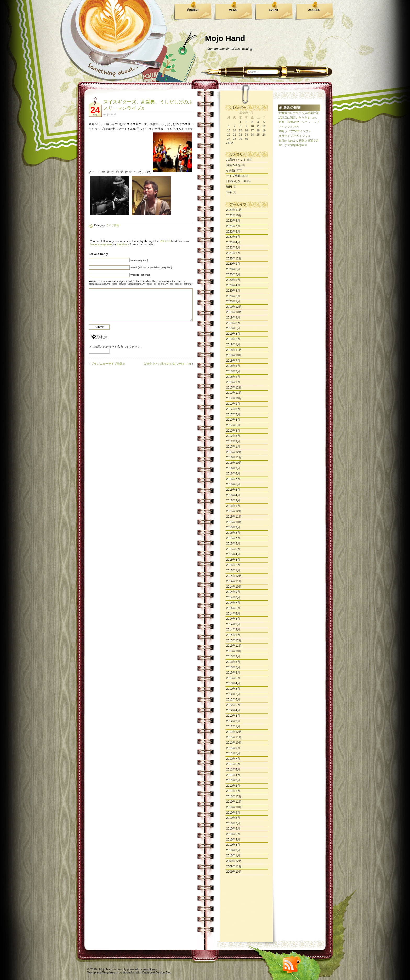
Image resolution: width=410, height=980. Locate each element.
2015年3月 (233, 560)
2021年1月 (233, 253)
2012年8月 (233, 689)
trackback (123, 244)
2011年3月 (233, 780)
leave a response (101, 244)
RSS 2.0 (165, 241)
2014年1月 (233, 635)
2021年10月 (234, 215)
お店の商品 (233, 165)
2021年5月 (233, 237)
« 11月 (230, 143)
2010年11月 (234, 802)
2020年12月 (234, 258)
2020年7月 (233, 274)
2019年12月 (234, 307)
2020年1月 (233, 301)
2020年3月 (233, 291)
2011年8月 (233, 753)
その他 (230, 170)
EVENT (274, 10)
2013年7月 (233, 667)
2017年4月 (233, 431)
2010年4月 (233, 839)
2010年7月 (233, 823)
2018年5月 (233, 366)
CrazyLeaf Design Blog (157, 972)
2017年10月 (234, 398)
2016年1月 (233, 506)
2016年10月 (234, 463)
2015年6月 (233, 543)
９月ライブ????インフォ (295, 136)
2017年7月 (233, 414)
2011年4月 (233, 775)
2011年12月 (234, 732)
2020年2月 (233, 296)
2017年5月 (233, 425)
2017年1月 (233, 446)
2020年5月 (233, 280)
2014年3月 (233, 624)
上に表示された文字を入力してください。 (116, 347)
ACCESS (314, 10)
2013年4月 (233, 683)
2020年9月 (233, 264)
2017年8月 (233, 409)
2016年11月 (234, 457)
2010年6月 (233, 828)
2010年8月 (233, 818)
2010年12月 (234, 796)
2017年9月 (233, 404)
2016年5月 (233, 490)
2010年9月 (233, 813)
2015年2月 (233, 565)
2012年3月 (233, 716)
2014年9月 (233, 592)
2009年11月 (234, 866)
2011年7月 (233, 759)
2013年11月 (234, 646)
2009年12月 (234, 861)
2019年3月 (233, 334)
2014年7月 (233, 603)
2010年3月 (233, 845)
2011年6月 (233, 764)
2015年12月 (234, 511)
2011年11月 (234, 737)
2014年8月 (233, 597)
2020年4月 (233, 285)
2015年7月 (233, 538)
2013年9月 (233, 656)
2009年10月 (234, 872)
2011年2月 (233, 786)
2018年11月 (234, 350)
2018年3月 (233, 371)
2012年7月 (233, 694)
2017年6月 (233, 420)
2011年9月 (233, 748)
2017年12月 (234, 387)
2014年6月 (233, 608)
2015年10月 (234, 522)
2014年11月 (234, 581)
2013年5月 (233, 678)
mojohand (110, 114)
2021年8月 (233, 221)
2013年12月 (234, 640)
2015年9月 (233, 527)
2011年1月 (233, 791)
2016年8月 (233, 473)
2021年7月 (233, 226)
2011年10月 (234, 743)
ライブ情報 (233, 176)
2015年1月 (233, 570)
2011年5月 (233, 769)
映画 (229, 187)
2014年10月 (234, 587)
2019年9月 (233, 317)
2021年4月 (233, 242)
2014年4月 (233, 619)
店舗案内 (193, 10)
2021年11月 (234, 210)
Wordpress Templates (101, 972)
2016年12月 (234, 452)
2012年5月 (233, 705)
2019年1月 (233, 344)
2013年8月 (233, 662)
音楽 (229, 192)
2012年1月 (233, 726)
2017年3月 (233, 436)
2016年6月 (233, 484)
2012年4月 (233, 710)
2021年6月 (233, 231)
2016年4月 (233, 495)
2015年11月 (234, 517)
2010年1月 (233, 855)
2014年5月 (233, 613)
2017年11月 (234, 393)
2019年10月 (234, 312)
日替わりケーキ (236, 181)
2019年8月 (233, 323)
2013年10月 (234, 651)
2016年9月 (233, 468)
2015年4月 (233, 554)
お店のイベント (236, 160)
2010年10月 (234, 807)
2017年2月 (233, 441)
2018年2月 (233, 377)
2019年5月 (233, 328)
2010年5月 (233, 834)
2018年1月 (233, 382)
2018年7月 (233, 361)
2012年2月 (233, 721)
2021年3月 (233, 247)
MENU (233, 10)
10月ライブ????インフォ (295, 131)
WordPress (150, 969)
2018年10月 (234, 355)
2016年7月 (233, 479)
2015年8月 (233, 533)
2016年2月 (233, 500)
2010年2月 (233, 850)
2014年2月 (233, 629)
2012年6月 (233, 699)
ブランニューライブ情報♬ (108, 364)
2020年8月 (233, 269)
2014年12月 (234, 576)
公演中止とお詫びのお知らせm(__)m (167, 364)
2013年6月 (233, 672)
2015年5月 (233, 549)
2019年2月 (233, 339)
